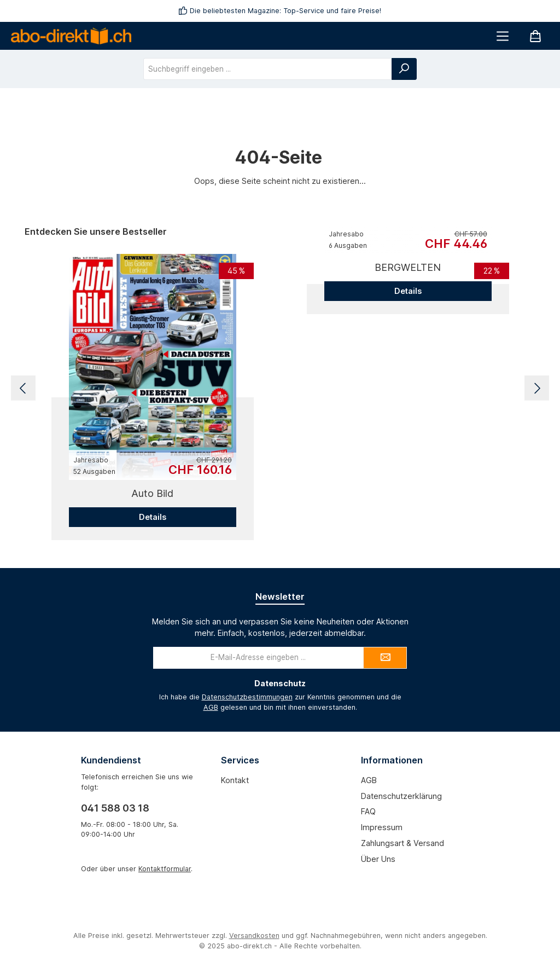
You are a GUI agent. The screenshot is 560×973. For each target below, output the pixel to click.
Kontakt (235, 780)
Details (153, 517)
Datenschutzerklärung (401, 796)
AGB (211, 707)
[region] (280, 389)
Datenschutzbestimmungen (247, 697)
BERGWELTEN (408, 267)
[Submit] (385, 658)
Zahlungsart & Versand (402, 843)
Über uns (378, 859)
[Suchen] (404, 69)
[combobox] (268, 69)
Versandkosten (254, 936)
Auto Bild (152, 493)
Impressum (382, 827)
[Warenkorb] (535, 36)
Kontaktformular (165, 869)
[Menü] (503, 36)
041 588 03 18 (115, 808)
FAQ (368, 811)
